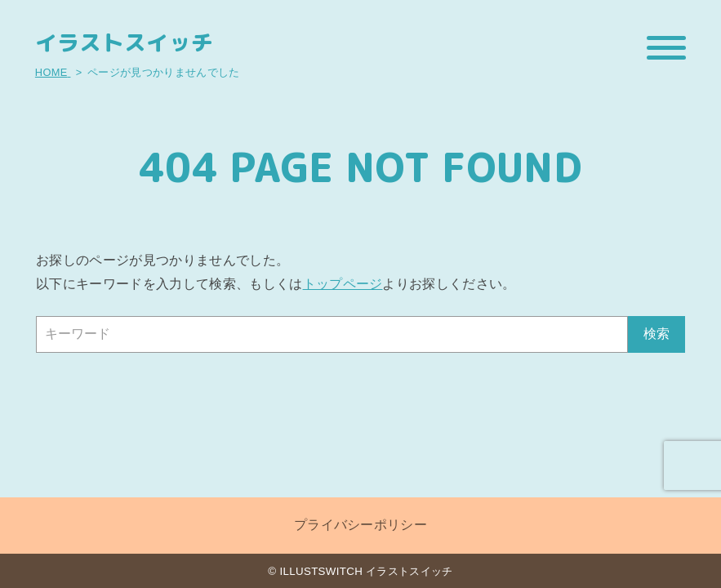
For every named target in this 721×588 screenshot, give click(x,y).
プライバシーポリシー (360, 525)
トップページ (343, 284)
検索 (656, 334)
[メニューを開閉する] (666, 47)
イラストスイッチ (125, 43)
